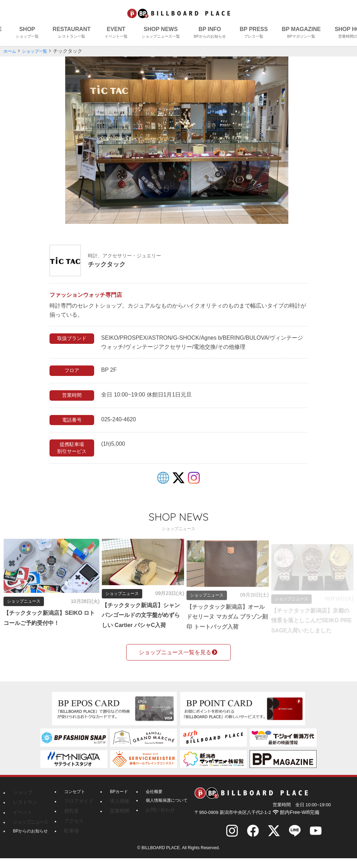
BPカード (115, 802)
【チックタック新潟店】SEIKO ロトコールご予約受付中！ (43, 618)
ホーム (11, 51)
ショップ (21, 802)
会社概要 (149, 802)
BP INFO (210, 33)
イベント (21, 820)
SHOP (27, 33)
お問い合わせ (153, 820)
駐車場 (70, 837)
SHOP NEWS (161, 33)
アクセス (73, 828)
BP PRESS (254, 33)
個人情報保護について (161, 811)
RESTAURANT (72, 33)
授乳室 (70, 820)
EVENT (116, 33)
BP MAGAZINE (301, 33)
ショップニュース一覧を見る (178, 662)
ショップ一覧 (39, 51)
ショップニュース (28, 828)
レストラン (23, 811)
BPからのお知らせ (30, 837)
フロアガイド (77, 811)
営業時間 (114, 820)
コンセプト (75, 802)
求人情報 (114, 811)
